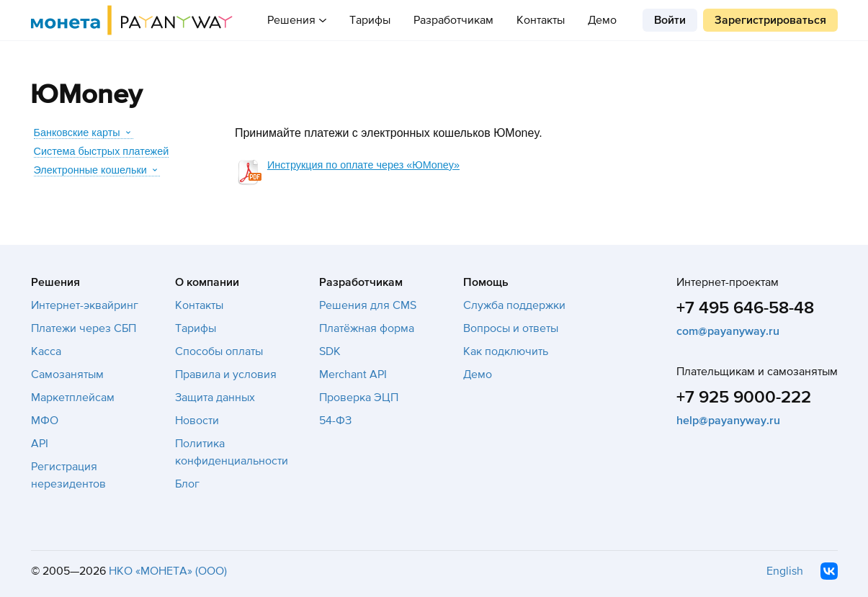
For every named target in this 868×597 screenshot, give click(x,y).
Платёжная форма (367, 328)
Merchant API (353, 374)
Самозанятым (67, 374)
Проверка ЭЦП (359, 398)
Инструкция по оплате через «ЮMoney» (363, 165)
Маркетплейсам (73, 398)
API (40, 444)
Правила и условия (226, 374)
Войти (670, 20)
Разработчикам (453, 20)
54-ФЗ (335, 421)
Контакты (541, 20)
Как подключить (506, 351)
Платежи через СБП (84, 328)
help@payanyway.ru (728, 421)
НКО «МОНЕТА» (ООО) (168, 571)
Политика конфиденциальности (232, 452)
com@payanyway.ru (728, 331)
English (785, 571)
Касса (46, 351)
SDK (330, 351)
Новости (197, 421)
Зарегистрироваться (770, 20)
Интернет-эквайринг (85, 305)
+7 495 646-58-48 (745, 308)
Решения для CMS (368, 305)
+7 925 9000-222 (744, 397)
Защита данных (215, 398)
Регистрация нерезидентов (68, 475)
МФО (45, 421)
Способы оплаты (219, 351)
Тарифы (370, 20)
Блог (187, 484)
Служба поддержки (514, 305)
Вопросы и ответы (511, 328)
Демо (602, 20)
